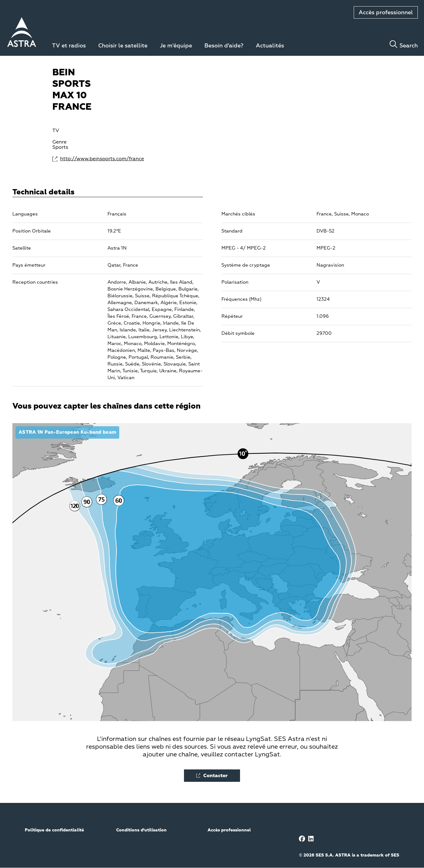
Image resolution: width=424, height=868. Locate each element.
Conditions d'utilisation (141, 830)
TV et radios (69, 46)
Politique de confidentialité (54, 830)
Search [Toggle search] (409, 46)
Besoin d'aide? (224, 46)
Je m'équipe (176, 46)
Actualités (270, 46)
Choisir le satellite (123, 46)
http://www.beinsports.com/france (84, 159)
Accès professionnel (386, 13)
